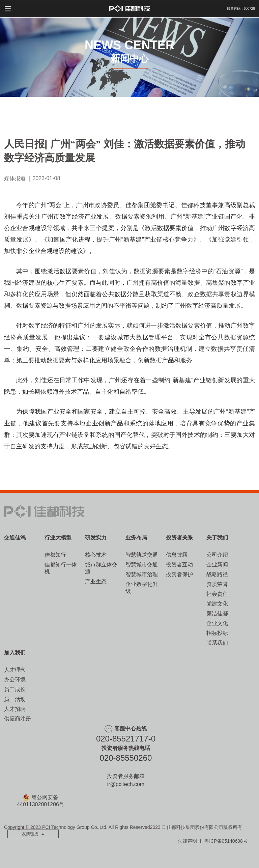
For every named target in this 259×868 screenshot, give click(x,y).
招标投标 (217, 633)
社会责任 (217, 594)
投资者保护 (179, 574)
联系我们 (217, 643)
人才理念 (15, 670)
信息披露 (177, 555)
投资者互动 (179, 565)
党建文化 (217, 604)
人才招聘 (15, 709)
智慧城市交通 (142, 565)
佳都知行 (55, 555)
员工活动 (15, 699)
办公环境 (15, 680)
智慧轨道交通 (142, 555)
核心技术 (96, 555)
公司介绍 (217, 555)
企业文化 (217, 623)
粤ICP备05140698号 (226, 841)
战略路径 (217, 574)
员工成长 (15, 689)
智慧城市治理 (142, 574)
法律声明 (188, 841)
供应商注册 (18, 719)
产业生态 (96, 581)
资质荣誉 (217, 584)
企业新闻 (217, 565)
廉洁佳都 (217, 613)
